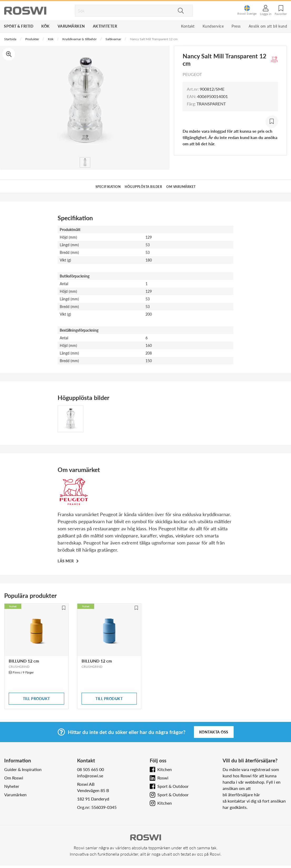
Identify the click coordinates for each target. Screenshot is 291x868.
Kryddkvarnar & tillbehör (79, 39)
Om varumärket (181, 187)
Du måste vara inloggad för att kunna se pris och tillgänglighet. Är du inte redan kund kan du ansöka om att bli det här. (230, 137)
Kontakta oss (214, 732)
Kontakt (188, 26)
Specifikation (108, 187)
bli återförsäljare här (241, 795)
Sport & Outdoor (173, 786)
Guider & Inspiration (23, 769)
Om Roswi (14, 778)
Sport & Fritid (19, 26)
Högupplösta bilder (143, 187)
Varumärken (71, 26)
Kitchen (165, 769)
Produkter (32, 39)
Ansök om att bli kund (268, 26)
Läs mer (66, 561)
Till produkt (36, 699)
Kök (46, 26)
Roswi (163, 778)
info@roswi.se (90, 776)
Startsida (10, 39)
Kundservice (213, 26)
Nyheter (12, 786)
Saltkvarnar (113, 39)
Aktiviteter (105, 26)
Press (236, 26)
